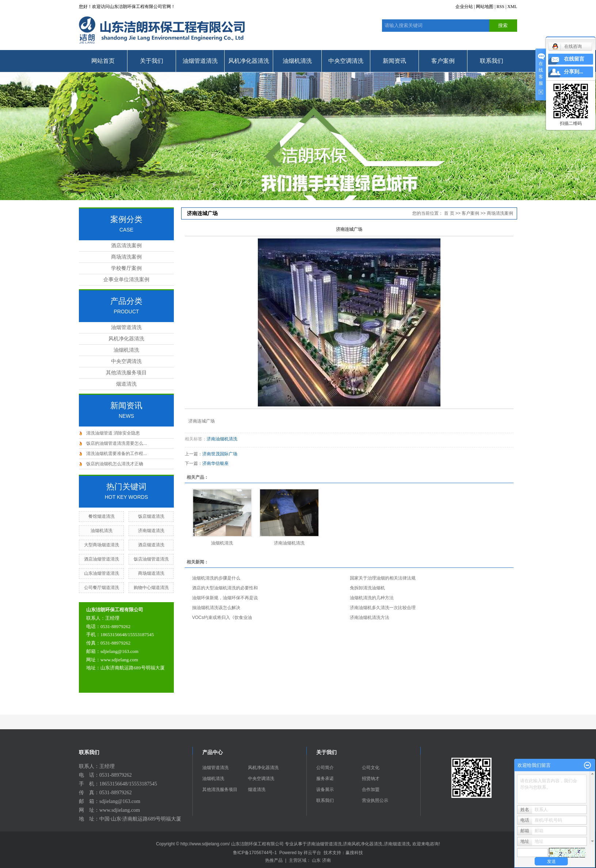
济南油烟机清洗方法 (370, 617)
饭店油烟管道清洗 (151, 559)
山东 (316, 860)
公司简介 (325, 768)
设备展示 (325, 789)
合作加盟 (371, 789)
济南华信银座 (215, 463)
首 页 (449, 213)
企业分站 (464, 7)
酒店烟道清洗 (151, 545)
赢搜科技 (354, 853)
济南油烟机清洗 (222, 439)
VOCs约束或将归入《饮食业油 (222, 617)
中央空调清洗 (346, 61)
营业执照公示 (375, 800)
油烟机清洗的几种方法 (372, 598)
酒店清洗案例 (126, 246)
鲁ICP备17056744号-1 (255, 853)
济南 (326, 860)
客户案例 (443, 61)
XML (512, 7)
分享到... (574, 72)
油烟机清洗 (297, 61)
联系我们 (492, 61)
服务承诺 (325, 779)
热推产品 (274, 860)
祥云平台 (312, 853)
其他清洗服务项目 (126, 373)
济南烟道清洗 (151, 531)
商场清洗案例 (126, 257)
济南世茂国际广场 (220, 454)
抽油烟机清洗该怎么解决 (216, 608)
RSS (501, 7)
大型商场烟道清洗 (102, 545)
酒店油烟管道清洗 (102, 559)
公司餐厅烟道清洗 (102, 588)
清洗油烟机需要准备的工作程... (116, 454)
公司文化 (371, 768)
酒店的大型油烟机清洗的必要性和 (225, 588)
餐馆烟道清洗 (102, 516)
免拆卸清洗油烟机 (367, 588)
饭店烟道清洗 (151, 516)
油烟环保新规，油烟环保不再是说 (225, 598)
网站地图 (485, 7)
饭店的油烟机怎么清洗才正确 (115, 464)
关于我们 (152, 61)
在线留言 (574, 59)
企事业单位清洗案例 (126, 280)
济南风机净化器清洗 (363, 844)
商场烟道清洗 (151, 573)
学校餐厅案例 (126, 268)
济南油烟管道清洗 (324, 844)
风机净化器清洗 (249, 61)
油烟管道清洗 (200, 61)
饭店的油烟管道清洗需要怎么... (116, 443)
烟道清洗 (126, 384)
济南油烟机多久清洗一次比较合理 (383, 608)
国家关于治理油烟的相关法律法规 (383, 578)
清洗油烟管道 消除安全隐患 (113, 433)
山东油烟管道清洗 (102, 573)
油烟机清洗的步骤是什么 (216, 578)
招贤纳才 (371, 779)
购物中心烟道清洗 (151, 588)
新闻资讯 (394, 61)
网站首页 (103, 61)
